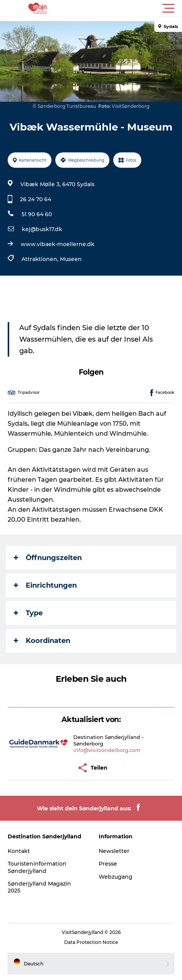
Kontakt (19, 851)
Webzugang (116, 877)
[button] (126, 8)
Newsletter (114, 851)
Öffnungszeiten (48, 558)
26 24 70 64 (36, 199)
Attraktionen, (41, 259)
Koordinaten (42, 641)
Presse (108, 864)
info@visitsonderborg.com (107, 750)
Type (28, 613)
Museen (71, 259)
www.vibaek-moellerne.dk (58, 244)
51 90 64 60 (37, 214)
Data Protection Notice (91, 942)
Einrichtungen (45, 585)
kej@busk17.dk (42, 229)
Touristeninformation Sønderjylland (37, 867)
